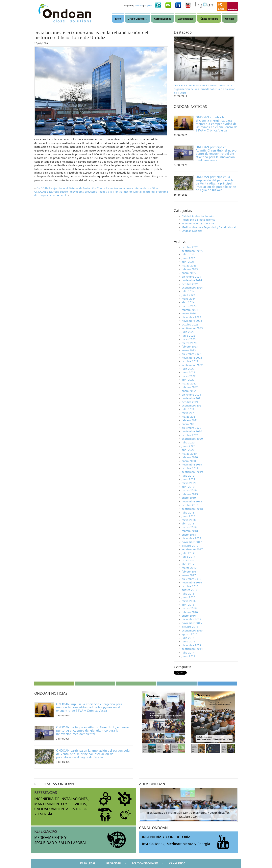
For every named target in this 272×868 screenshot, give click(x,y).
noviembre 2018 (192, 501)
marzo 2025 (189, 266)
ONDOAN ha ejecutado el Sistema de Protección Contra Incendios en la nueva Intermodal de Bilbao (98, 188)
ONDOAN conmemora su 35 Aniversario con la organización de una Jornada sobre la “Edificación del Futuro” (205, 89)
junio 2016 (188, 597)
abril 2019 (188, 487)
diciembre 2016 (191, 579)
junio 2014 (188, 656)
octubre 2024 (190, 284)
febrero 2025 (190, 269)
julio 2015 (188, 638)
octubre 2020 (190, 435)
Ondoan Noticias (192, 231)
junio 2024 (188, 295)
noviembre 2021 (192, 398)
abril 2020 (188, 450)
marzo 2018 (189, 527)
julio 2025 (188, 254)
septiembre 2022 (192, 365)
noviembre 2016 (192, 582)
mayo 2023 (189, 339)
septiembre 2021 (192, 406)
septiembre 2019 (192, 472)
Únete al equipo (209, 19)
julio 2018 (188, 513)
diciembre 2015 (191, 619)
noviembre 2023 (192, 321)
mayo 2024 (189, 299)
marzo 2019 (189, 490)
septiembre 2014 (192, 649)
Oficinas (230, 19)
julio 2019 (188, 476)
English (148, 6)
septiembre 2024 (192, 288)
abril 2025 (188, 262)
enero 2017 (189, 575)
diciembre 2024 (191, 277)
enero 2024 (189, 313)
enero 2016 (189, 616)
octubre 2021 (190, 402)
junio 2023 (188, 336)
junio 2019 (188, 479)
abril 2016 (188, 605)
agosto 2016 (190, 590)
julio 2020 (188, 442)
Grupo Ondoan (137, 19)
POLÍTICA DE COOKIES (145, 863)
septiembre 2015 (192, 630)
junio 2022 (188, 372)
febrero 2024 (190, 310)
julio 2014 (188, 653)
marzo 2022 (189, 383)
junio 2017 (188, 557)
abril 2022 (188, 380)
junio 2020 (188, 446)
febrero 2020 (190, 457)
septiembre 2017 (192, 549)
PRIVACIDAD (114, 863)
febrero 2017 (190, 572)
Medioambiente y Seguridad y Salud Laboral (209, 227)
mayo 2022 (189, 376)
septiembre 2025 (192, 251)
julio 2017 (188, 553)
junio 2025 (188, 258)
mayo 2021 (189, 413)
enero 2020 (189, 461)
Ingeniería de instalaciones (198, 220)
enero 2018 (189, 535)
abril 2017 (188, 564)
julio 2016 (188, 594)
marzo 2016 (189, 608)
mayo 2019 (189, 483)
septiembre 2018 (192, 509)
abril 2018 (188, 523)
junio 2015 (188, 641)
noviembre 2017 (192, 542)
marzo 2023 (189, 343)
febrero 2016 (190, 612)
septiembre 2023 (192, 328)
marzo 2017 (189, 568)
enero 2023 (189, 350)
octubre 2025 (190, 247)
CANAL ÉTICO (177, 863)
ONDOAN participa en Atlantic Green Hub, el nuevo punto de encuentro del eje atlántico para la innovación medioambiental (216, 154)
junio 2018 (188, 516)
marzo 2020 (189, 454)
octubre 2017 (190, 546)
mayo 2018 (189, 520)
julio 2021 (188, 409)
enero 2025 (189, 273)
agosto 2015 (190, 634)
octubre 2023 (190, 324)
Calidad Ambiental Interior (198, 216)
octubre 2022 (190, 361)
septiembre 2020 (192, 439)
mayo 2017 (189, 560)
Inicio (118, 19)
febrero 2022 (190, 387)
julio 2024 (188, 291)
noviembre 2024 (192, 280)
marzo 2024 (189, 306)
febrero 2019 (190, 494)
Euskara (139, 6)
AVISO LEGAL (88, 863)
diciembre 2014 (191, 645)
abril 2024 (188, 302)
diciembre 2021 (191, 395)
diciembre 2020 (191, 428)
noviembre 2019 (192, 464)
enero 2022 (189, 391)
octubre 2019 (190, 468)
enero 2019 (189, 498)
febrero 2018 (190, 531)
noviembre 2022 (192, 358)
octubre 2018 (190, 505)
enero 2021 (189, 424)
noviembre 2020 (192, 431)
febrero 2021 (190, 420)
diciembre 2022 (191, 354)
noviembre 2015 (192, 623)
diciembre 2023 (191, 317)
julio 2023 (188, 332)
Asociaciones (186, 19)
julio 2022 (188, 369)
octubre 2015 (190, 627)
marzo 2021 (189, 417)
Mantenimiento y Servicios (198, 223)
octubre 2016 (190, 586)
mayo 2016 (189, 601)
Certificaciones (163, 19)
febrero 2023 (190, 347)
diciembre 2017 (191, 538)
